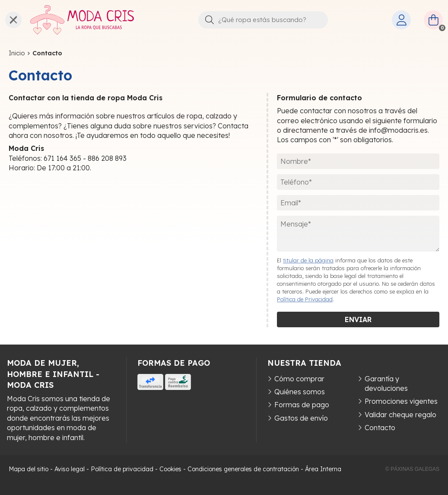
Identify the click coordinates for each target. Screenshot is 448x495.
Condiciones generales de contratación (243, 469)
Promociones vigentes (401, 401)
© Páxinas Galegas (412, 469)
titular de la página (308, 260)
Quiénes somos (300, 392)
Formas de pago (302, 405)
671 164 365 (62, 158)
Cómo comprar (299, 379)
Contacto (380, 428)
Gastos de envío (301, 418)
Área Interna (323, 469)
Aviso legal (70, 469)
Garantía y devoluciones (386, 383)
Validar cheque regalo (400, 415)
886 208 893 (107, 158)
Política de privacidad (122, 469)
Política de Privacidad (305, 299)
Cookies (170, 469)
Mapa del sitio (29, 469)
